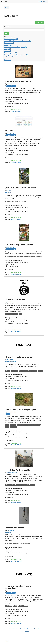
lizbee (9, 190)
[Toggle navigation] (6, 2)
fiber (15, 427)
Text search (7, 27)
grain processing (10, 202)
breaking (33, 425)
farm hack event (10, 314)
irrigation (8, 256)
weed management (25, 543)
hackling (39, 425)
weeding (17, 543)
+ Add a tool (39, 23)
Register (40, 1)
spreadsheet (9, 606)
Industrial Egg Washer (26, 485)
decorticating (20, 425)
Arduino (25, 256)
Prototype (8, 192)
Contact (7, 641)
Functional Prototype (11, 86)
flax (11, 425)
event (16, 314)
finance (15, 606)
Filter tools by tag (9, 37)
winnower (17, 202)
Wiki (20, 314)
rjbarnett (10, 591)
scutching (27, 425)
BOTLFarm (10, 360)
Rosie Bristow (11, 412)
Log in (45, 1)
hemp (7, 425)
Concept (8, 414)
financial (20, 606)
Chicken (8, 371)
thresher (23, 202)
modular (8, 543)
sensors (30, 256)
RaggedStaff (11, 247)
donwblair (10, 302)
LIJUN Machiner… (12, 473)
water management (17, 256)
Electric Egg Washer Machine (13, 485)
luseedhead (11, 84)
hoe (12, 543)
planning (26, 606)
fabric (7, 427)
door (20, 371)
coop (12, 371)
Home (7, 8)
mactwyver (11, 530)
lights (16, 371)
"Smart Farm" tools (37, 256)
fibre (11, 427)
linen (15, 425)
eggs (34, 485)
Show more (7, 60)
